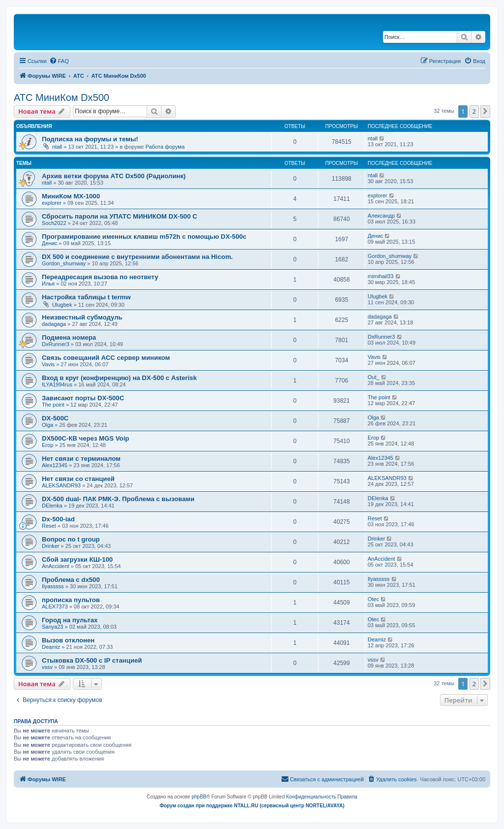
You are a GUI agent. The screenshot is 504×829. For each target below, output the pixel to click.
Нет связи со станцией (78, 479)
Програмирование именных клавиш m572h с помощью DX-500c (144, 237)
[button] (485, 111)
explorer (52, 203)
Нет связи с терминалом (81, 459)
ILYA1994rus (57, 384)
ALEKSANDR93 (61, 485)
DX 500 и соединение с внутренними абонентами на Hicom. (137, 257)
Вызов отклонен (68, 640)
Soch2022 (54, 223)
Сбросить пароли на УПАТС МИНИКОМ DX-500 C (119, 216)
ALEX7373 (55, 606)
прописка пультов (71, 600)
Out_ (374, 377)
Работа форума (165, 147)
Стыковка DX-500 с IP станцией (92, 660)
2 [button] (474, 111)
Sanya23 (52, 627)
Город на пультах (70, 620)
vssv (47, 667)
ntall (57, 147)
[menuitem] (59, 61)
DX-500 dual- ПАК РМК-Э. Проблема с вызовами (118, 499)
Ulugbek (62, 305)
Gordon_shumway (64, 263)
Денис (49, 243)
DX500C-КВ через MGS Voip (85, 438)
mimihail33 (381, 276)
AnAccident (56, 566)
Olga (47, 425)
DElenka (52, 506)
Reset (49, 526)
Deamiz (51, 647)
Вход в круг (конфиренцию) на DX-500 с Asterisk (119, 378)
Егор (47, 445)
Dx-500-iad (58, 519)
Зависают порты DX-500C (83, 398)
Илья (48, 284)
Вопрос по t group (71, 539)
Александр (381, 216)
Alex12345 (55, 465)
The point (53, 405)
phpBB (199, 797)
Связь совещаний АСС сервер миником (106, 358)
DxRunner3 (56, 344)
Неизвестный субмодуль (82, 317)
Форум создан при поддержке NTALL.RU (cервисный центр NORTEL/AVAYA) (252, 806)
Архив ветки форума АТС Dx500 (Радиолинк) (114, 176)
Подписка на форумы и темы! (90, 139)
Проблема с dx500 (71, 580)
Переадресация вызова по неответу (100, 277)
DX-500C (55, 418)
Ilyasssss (53, 586)
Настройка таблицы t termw (86, 297)
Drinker (50, 546)
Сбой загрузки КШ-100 (77, 559)
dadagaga (54, 324)
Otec (373, 599)
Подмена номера (69, 337)
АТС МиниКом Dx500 (62, 97)
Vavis (48, 364)
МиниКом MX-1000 (71, 196)
